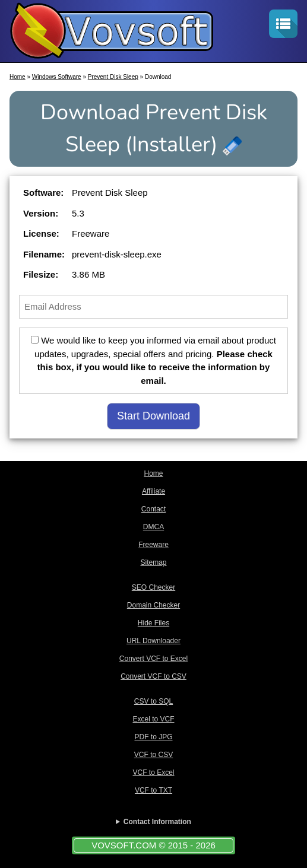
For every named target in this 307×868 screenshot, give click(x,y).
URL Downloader (153, 641)
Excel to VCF (153, 719)
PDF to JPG (153, 737)
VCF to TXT (153, 790)
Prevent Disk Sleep (113, 77)
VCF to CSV (153, 755)
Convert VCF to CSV (153, 676)
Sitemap (153, 562)
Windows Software (57, 77)
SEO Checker (153, 587)
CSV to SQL (153, 701)
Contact (153, 509)
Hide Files (153, 623)
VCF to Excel (153, 772)
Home (18, 77)
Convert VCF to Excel (153, 659)
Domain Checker (153, 605)
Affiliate (153, 491)
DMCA (153, 527)
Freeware (153, 545)
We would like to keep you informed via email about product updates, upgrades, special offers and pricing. (153, 360)
